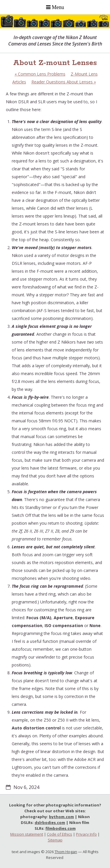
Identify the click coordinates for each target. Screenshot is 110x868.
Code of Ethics (60, 834)
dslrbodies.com (50, 822)
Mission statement (27, 834)
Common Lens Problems (40, 74)
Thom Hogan (66, 852)
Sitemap (55, 840)
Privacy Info (86, 834)
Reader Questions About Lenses (64, 82)
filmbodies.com (61, 828)
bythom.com (61, 817)
